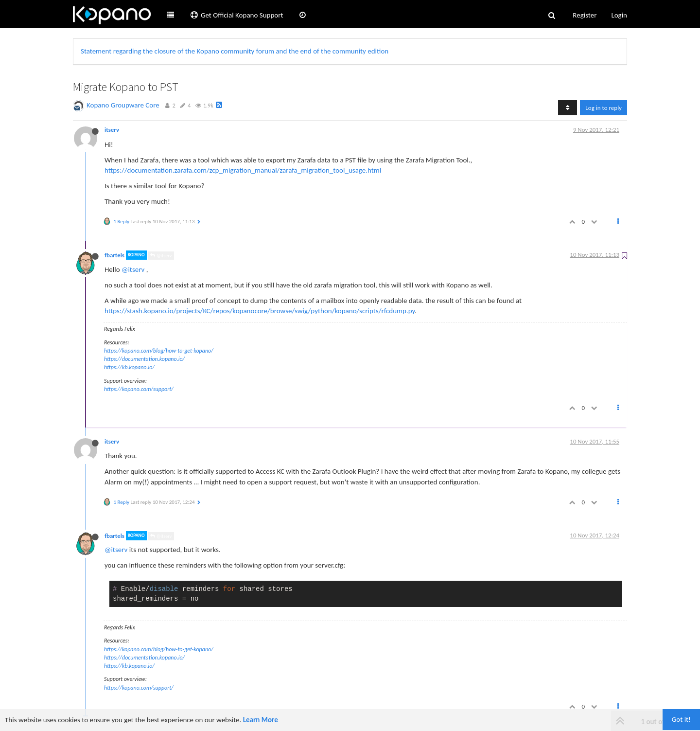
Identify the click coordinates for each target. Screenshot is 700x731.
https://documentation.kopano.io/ (144, 359)
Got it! (681, 719)
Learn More (261, 720)
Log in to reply (604, 108)
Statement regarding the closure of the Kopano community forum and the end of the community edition (235, 51)
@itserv (161, 256)
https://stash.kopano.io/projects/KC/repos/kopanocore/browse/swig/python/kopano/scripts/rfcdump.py (260, 311)
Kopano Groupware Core (123, 105)
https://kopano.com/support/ (139, 389)
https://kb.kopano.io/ (129, 367)
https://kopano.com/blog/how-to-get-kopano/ (159, 351)
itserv (112, 130)
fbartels (114, 255)
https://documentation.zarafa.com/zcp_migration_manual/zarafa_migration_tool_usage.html (243, 170)
